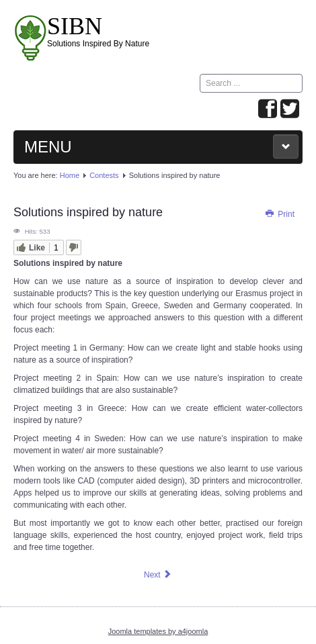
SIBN (75, 26)
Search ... (200, 74)
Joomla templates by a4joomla (158, 631)
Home (70, 175)
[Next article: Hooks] (158, 575)
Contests (104, 175)
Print (279, 214)
